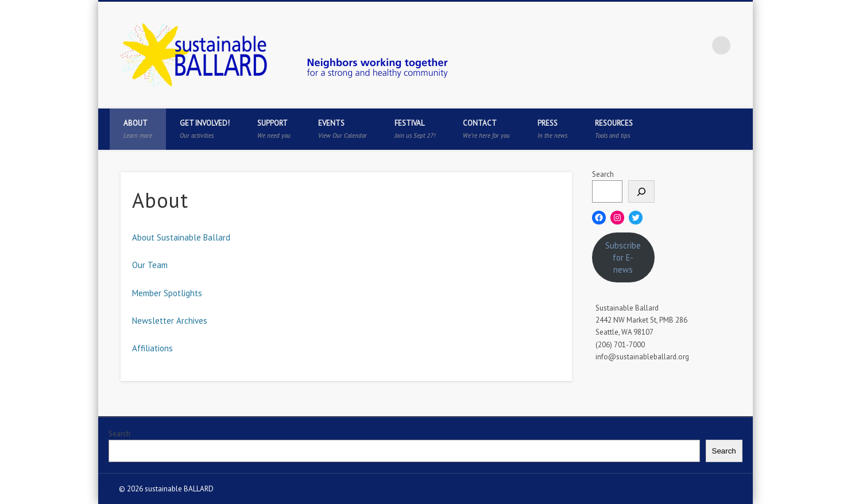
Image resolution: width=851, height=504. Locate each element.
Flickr (698, 45)
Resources (614, 129)
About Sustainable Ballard (181, 237)
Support (274, 129)
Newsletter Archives (170, 321)
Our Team (150, 265)
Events (343, 129)
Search (603, 174)
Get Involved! (205, 129)
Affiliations (152, 348)
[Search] (641, 191)
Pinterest (674, 45)
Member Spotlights (167, 293)
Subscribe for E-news (623, 257)
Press (552, 129)
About (138, 129)
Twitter (651, 45)
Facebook (627, 45)
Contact (486, 129)
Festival (415, 129)
